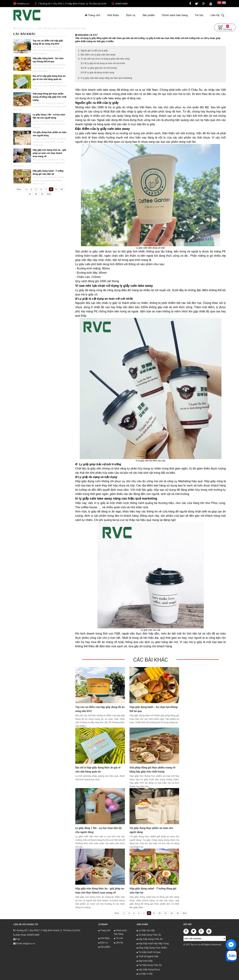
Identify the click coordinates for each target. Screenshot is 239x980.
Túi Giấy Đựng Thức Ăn (149, 965)
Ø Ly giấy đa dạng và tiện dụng (99, 73)
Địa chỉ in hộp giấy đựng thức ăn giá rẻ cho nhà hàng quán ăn (98, 769)
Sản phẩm (149, 15)
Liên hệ (215, 15)
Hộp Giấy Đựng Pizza (148, 969)
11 (30, 194)
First (19, 189)
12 (36, 194)
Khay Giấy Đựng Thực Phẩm (152, 948)
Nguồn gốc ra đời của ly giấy (94, 51)
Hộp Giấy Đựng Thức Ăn (150, 939)
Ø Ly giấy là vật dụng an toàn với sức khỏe (105, 63)
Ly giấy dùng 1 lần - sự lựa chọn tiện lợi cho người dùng (99, 830)
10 (62, 189)
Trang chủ (93, 15)
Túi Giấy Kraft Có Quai (149, 952)
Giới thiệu (113, 15)
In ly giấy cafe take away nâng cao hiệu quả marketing (106, 78)
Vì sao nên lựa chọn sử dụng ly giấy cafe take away (105, 59)
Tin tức (199, 15)
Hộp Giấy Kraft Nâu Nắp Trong (153, 943)
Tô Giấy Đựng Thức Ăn (149, 935)
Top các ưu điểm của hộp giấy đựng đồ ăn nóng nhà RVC (100, 709)
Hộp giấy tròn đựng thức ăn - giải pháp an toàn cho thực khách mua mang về (50, 153)
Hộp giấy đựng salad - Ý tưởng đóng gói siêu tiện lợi (153, 890)
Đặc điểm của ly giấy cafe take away (98, 55)
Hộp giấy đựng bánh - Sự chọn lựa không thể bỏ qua (154, 709)
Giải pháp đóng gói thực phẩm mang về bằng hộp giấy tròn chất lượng (50, 97)
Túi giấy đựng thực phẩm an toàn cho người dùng (151, 830)
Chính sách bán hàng (175, 15)
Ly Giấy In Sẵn (145, 974)
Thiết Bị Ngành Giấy (147, 956)
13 (42, 194)
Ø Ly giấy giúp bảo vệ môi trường (101, 68)
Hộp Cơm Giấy (145, 961)
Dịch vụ (131, 15)
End (49, 194)
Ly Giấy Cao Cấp (146, 930)
